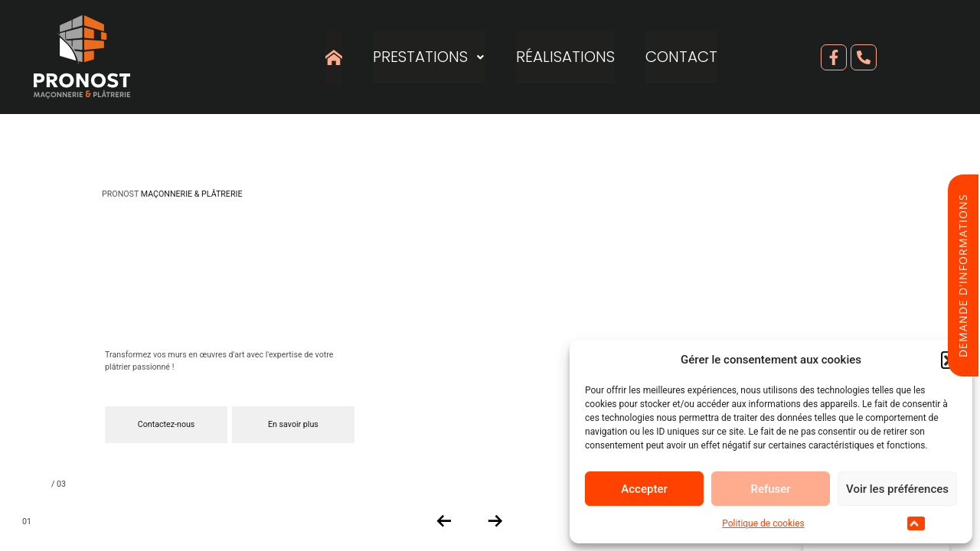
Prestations (430, 57)
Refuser (770, 489)
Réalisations (566, 57)
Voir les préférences (897, 489)
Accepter (644, 489)
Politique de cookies (763, 523)
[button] (916, 523)
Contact (682, 57)
